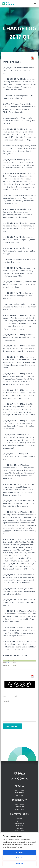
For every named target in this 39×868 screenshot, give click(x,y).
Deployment (19, 809)
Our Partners (19, 793)
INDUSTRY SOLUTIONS (20, 814)
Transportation (19, 823)
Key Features (19, 804)
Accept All (19, 852)
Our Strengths (20, 790)
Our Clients (20, 795)
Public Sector (20, 831)
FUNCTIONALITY (20, 800)
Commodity (19, 828)
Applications (20, 807)
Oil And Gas (19, 826)
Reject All (19, 864)
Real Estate (19, 818)
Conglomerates (20, 821)
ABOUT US (19, 786)
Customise (20, 858)
